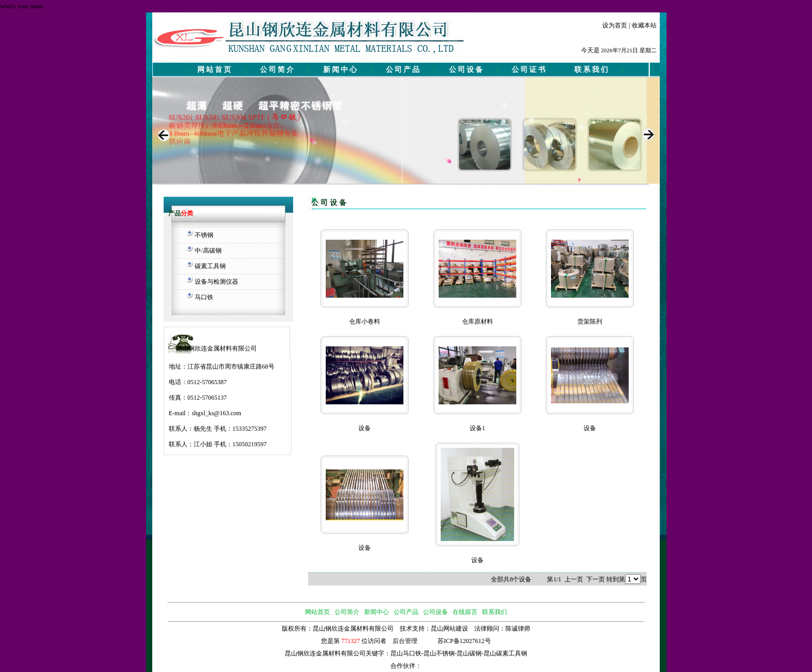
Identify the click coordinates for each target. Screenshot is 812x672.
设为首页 (615, 25)
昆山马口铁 (406, 653)
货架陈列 (590, 322)
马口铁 (204, 297)
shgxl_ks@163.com (216, 413)
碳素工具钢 (210, 266)
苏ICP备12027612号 (464, 641)
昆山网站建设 (450, 629)
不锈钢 (204, 235)
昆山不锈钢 (439, 653)
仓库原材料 (477, 322)
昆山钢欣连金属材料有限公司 (325, 653)
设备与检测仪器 (216, 282)
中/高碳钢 (208, 251)
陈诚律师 (518, 629)
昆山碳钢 (469, 653)
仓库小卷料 (365, 322)
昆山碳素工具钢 (505, 653)
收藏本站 (644, 25)
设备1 (477, 428)
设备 (365, 428)
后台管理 (405, 641)
